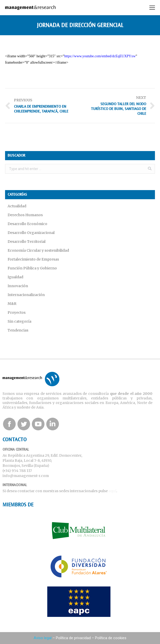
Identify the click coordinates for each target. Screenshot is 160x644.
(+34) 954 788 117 (17, 471)
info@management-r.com (26, 476)
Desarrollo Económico (27, 224)
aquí (112, 491)
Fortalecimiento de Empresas (33, 259)
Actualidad (17, 206)
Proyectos (17, 312)
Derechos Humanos (25, 215)
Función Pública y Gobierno (32, 268)
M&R (12, 304)
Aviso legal (43, 638)
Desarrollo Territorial (27, 242)
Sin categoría (19, 321)
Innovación (18, 286)
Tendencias (18, 330)
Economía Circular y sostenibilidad (38, 250)
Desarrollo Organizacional (31, 233)
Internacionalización (26, 295)
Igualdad (15, 277)
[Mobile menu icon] (152, 8)
